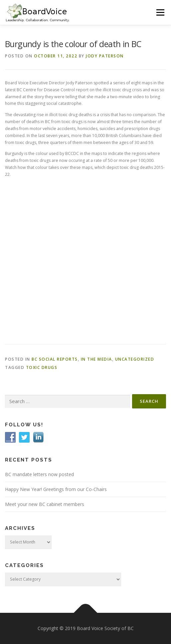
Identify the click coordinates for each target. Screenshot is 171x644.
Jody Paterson (105, 56)
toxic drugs (42, 367)
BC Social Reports (55, 359)
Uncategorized (135, 359)
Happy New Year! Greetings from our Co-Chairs (56, 489)
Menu (160, 12)
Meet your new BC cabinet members (45, 504)
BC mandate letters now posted (39, 474)
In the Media (96, 359)
